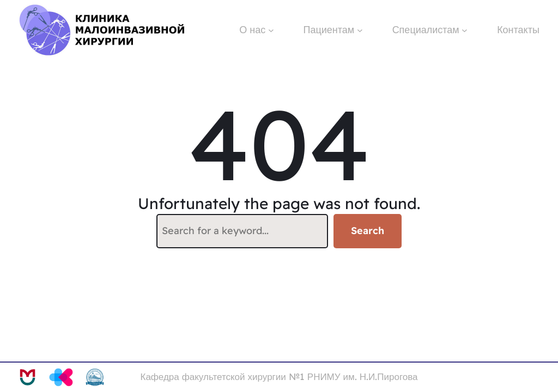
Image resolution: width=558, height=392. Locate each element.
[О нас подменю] (271, 30)
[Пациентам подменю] (360, 30)
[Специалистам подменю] (465, 30)
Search (368, 231)
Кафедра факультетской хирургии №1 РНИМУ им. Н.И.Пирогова (279, 376)
